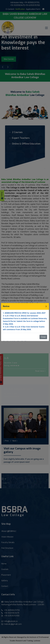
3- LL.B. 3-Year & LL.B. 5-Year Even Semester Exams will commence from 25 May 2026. (24, 328)
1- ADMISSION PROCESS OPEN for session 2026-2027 (24, 313)
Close (43, 337)
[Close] (46, 306)
